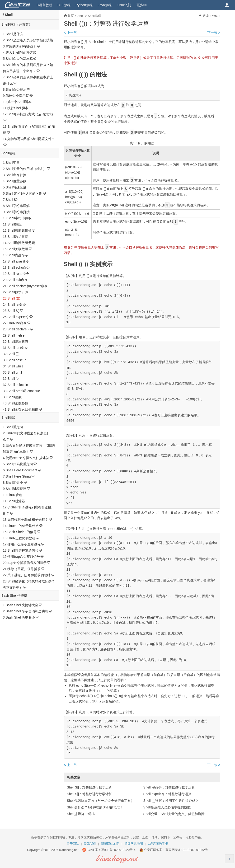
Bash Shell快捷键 (14, 596)
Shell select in (18, 385)
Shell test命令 (18, 348)
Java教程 (105, 5)
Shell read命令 (18, 274)
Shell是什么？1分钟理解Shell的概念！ (95, 807)
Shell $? (12, 200)
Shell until (15, 372)
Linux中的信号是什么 (23, 526)
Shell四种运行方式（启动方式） (31, 114)
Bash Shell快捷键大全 (22, 605)
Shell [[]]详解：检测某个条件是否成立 (171, 801)
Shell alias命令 (18, 261)
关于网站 (73, 844)
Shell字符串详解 (18, 206)
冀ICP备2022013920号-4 (118, 850)
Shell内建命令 (18, 255)
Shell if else (16, 335)
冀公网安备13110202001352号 (187, 850)
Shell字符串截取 (19, 218)
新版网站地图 (110, 844)
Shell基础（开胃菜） (17, 24)
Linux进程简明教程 (21, 538)
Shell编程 (8, 153)
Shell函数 (14, 397)
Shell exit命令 (17, 280)
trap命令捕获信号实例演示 (27, 563)
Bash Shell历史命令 (20, 617)
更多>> (142, 5)
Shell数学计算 (18, 292)
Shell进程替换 (16, 489)
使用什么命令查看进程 (24, 544)
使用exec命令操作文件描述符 (28, 458)
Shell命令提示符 (18, 89)
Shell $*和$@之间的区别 (24, 193)
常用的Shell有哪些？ (21, 46)
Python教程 (84, 5)
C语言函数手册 (158, 844)
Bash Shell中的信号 (22, 532)
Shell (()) (14, 298)
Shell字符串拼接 (18, 212)
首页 (71, 16)
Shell (9, 15)
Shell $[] (13, 311)
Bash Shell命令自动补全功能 (27, 611)
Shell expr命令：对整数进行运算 (167, 794)
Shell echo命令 (18, 267)
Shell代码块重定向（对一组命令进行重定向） (101, 801)
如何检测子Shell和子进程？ (28, 520)
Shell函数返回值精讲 (23, 409)
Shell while (15, 366)
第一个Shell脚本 (19, 102)
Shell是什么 (14, 34)
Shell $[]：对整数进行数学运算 (90, 787)
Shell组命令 (14, 483)
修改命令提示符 (17, 96)
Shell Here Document (21, 470)
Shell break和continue (24, 391)
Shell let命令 (17, 305)
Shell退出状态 (18, 342)
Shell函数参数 (18, 403)
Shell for (13, 379)
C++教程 (64, 5)
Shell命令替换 (16, 175)
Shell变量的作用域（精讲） (26, 169)
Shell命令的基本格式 (21, 59)
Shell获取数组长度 (21, 230)
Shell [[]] (13, 354)
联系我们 (90, 844)
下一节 (214, 33)
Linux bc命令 (17, 323)
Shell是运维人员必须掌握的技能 (29, 40)
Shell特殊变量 (16, 187)
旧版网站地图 (134, 844)
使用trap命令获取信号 (23, 557)
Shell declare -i (18, 329)
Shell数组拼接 (18, 237)
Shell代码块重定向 (19, 464)
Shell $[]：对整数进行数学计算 (90, 794)
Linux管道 (15, 495)
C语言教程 (44, 5)
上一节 (70, 33)
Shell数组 (14, 224)
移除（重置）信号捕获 (24, 569)
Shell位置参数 (16, 181)
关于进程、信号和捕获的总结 (29, 575)
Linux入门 (124, 5)
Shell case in (17, 360)
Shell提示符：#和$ (81, 814)
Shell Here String (18, 476)
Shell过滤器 (16, 501)
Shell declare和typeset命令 (27, 286)
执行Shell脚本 (18, 108)
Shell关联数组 (18, 249)
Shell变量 (13, 163)
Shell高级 (8, 418)
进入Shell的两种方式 (21, 52)
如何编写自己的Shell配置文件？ (31, 139)
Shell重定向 (14, 427)
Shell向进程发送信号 (23, 550)
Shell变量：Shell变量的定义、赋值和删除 (174, 814)
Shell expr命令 (18, 317)
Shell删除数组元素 (21, 243)
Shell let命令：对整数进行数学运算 (169, 787)
